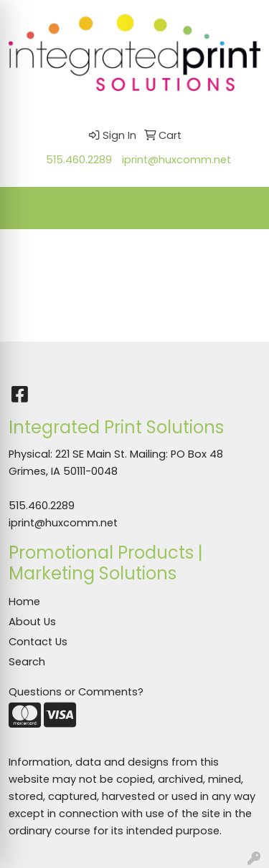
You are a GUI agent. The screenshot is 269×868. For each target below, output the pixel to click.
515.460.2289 (79, 160)
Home (24, 602)
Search (27, 662)
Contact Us (38, 642)
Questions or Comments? (76, 692)
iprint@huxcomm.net (176, 160)
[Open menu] (240, 208)
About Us (32, 622)
